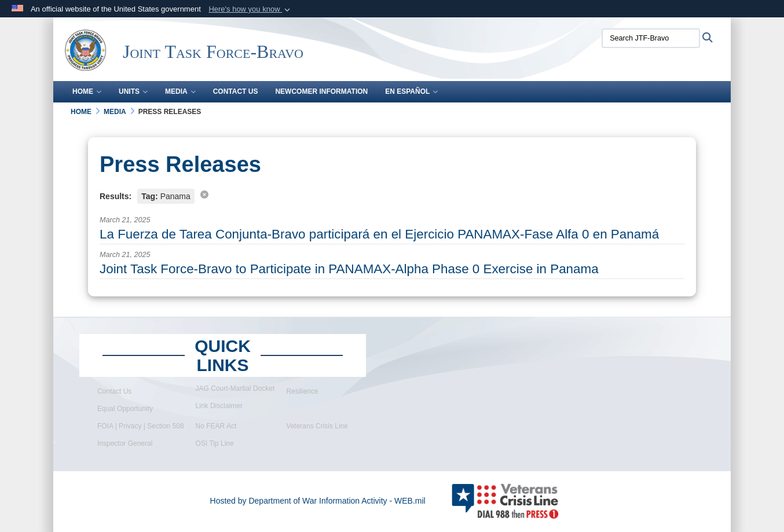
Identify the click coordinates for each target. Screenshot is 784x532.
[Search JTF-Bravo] (651, 38)
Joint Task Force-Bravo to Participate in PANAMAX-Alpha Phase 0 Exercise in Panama (349, 269)
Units (133, 91)
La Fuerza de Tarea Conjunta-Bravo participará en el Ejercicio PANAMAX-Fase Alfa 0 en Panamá (379, 234)
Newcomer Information (321, 91)
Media (180, 91)
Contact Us (236, 91)
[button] (250, 9)
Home (87, 91)
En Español (411, 91)
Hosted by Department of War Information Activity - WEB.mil (318, 501)
